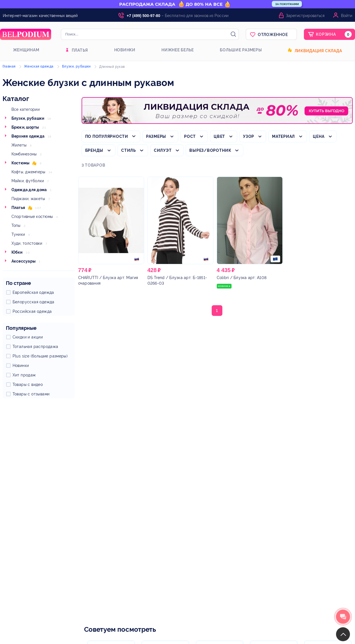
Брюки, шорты (25, 127)
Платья (80, 50)
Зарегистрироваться (305, 16)
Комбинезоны (24, 154)
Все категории (26, 109)
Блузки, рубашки (28, 118)
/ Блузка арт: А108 (242, 278)
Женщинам (26, 50)
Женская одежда (39, 66)
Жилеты (19, 145)
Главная (9, 66)
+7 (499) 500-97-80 (144, 16)
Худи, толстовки (27, 243)
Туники (18, 234)
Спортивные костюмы (32, 217)
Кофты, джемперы (28, 172)
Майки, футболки (28, 181)
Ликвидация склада (318, 51)
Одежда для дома (29, 190)
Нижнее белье (178, 50)
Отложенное (273, 35)
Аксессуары (24, 261)
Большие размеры (241, 50)
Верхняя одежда (28, 136)
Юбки (17, 252)
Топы (16, 225)
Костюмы (21, 163)
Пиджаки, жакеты (28, 199)
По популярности (107, 136)
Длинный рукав (112, 67)
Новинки (125, 50)
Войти (347, 16)
